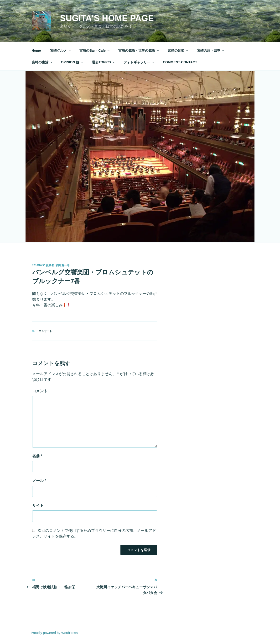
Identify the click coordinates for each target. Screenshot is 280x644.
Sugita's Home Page (107, 18)
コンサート (45, 331)
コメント (40, 391)
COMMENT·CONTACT (180, 62)
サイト (38, 506)
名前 (37, 456)
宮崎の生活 (42, 62)
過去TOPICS (104, 62)
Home (36, 50)
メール (39, 481)
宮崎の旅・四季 (211, 50)
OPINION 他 (72, 62)
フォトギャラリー (139, 62)
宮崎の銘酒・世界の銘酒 (139, 50)
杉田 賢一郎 (62, 265)
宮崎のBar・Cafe (95, 50)
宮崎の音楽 (178, 50)
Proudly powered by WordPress (54, 633)
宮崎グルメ (61, 50)
